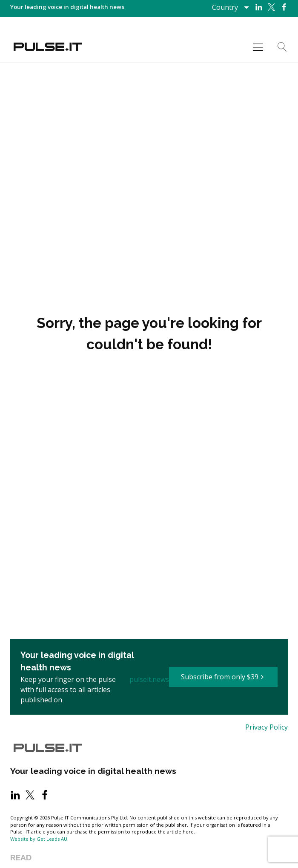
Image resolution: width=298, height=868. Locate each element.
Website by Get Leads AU (39, 839)
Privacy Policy (266, 727)
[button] (223, 677)
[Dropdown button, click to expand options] (230, 7)
